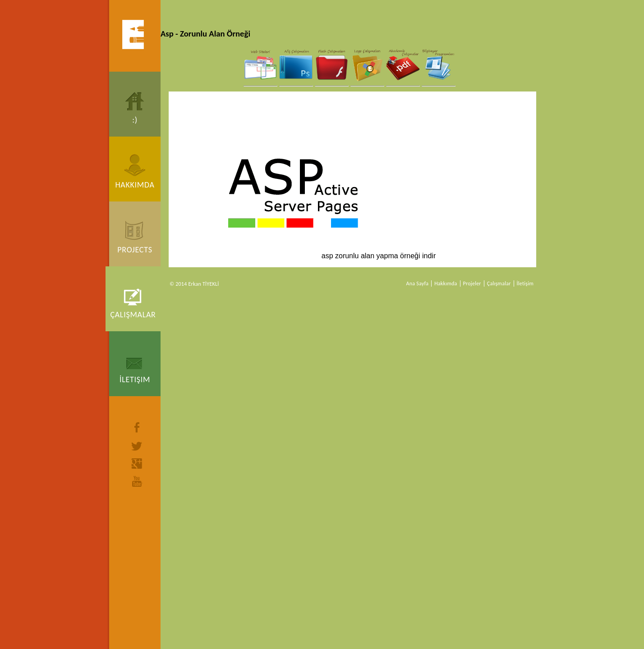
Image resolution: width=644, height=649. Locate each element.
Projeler (472, 283)
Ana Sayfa (418, 283)
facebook (137, 427)
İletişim (135, 379)
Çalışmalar (133, 315)
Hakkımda (135, 185)
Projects (135, 250)
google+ (137, 464)
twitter (137, 446)
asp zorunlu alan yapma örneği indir (331, 201)
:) (135, 120)
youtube (137, 481)
